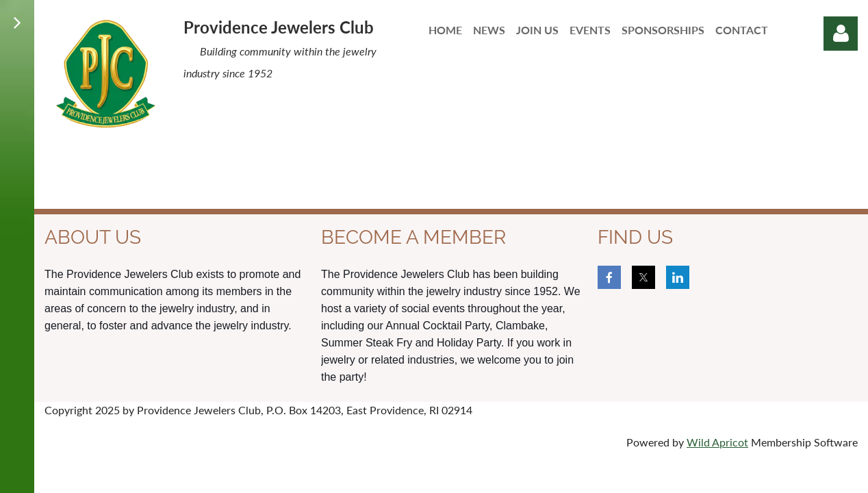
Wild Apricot (717, 442)
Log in (841, 34)
